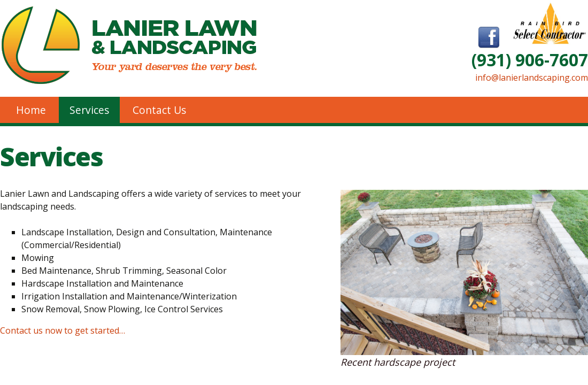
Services (89, 110)
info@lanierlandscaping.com (532, 78)
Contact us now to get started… (63, 330)
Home (31, 110)
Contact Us (159, 110)
